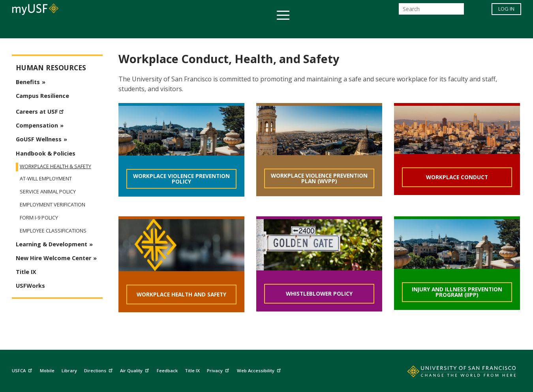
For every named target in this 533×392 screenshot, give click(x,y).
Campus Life (306, 29)
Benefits (28, 82)
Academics (114, 29)
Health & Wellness (243, 29)
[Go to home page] (453, 373)
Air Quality (135, 369)
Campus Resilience (42, 96)
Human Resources (51, 68)
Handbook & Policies (46, 153)
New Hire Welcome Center (53, 258)
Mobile (47, 370)
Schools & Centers (406, 29)
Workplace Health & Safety (55, 166)
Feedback (167, 370)
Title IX (26, 272)
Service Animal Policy (48, 192)
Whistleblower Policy (319, 294)
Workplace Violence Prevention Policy (181, 179)
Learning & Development (52, 244)
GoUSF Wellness (39, 139)
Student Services (172, 29)
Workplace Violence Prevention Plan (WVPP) (319, 178)
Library (69, 370)
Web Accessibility (260, 369)
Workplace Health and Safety (181, 294)
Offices (350, 29)
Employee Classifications (53, 231)
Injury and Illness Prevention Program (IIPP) (457, 292)
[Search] (431, 11)
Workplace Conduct (457, 177)
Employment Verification (53, 205)
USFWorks (30, 286)
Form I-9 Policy (39, 218)
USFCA (23, 369)
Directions (99, 369)
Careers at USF (41, 111)
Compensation (37, 125)
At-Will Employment (46, 179)
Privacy (219, 369)
